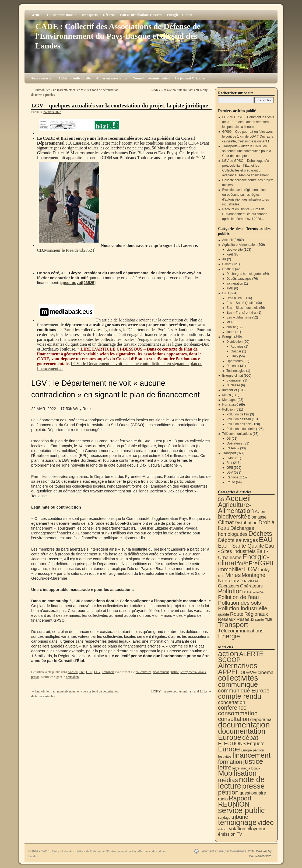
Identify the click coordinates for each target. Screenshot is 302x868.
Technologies (236, 371)
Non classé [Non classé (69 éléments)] (231, 581)
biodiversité (235, 250)
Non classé (230, 405)
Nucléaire (233, 385)
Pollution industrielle (241, 429)
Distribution (234, 342)
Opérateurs (234, 361)
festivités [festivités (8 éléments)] (225, 756)
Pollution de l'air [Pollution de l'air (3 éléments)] (254, 592)
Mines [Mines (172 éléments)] (233, 575)
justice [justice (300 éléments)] (253, 761)
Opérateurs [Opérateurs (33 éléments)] (251, 586)
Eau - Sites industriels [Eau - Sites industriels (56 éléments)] (246, 549)
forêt (230, 254)
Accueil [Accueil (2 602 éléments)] (238, 498)
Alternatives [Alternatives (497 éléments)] (238, 666)
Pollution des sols (239, 424)
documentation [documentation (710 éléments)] (244, 725)
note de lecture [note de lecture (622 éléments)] (241, 783)
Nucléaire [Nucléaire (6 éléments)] (251, 581)
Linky (234, 356)
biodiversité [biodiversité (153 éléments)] (232, 517)
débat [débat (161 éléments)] (250, 738)
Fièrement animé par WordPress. (223, 851)
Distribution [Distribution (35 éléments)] (246, 523)
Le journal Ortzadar (190, 78)
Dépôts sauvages (239, 279)
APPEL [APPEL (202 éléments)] (229, 672)
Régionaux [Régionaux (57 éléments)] (256, 614)
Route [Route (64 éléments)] (237, 614)
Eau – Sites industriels (242, 308)
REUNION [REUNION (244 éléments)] (234, 804)
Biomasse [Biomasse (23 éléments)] (257, 517)
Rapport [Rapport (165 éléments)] (240, 798)
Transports (89, 15)
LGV (97, 672)
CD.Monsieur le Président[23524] (66, 250)
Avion (230, 458)
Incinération (235, 283)
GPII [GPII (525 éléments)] (267, 563)
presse (35, 677)
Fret (82, 672)
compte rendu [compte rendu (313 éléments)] (240, 696)
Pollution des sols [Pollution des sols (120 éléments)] (239, 603)
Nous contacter (42, 78)
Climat (227, 264)
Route (231, 482)
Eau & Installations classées (141, 15)
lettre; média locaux (193, 672)
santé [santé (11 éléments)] (260, 619)
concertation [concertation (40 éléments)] (232, 702)
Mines (227, 395)
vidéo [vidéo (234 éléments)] (266, 822)
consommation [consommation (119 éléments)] (238, 713)
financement (161, 672)
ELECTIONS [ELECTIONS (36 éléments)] (232, 744)
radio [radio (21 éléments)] (223, 799)
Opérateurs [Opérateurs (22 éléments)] (229, 586)
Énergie (228, 337)
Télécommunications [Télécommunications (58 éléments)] (241, 631)
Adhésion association (112, 78)
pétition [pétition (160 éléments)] (228, 792)
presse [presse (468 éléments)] (253, 786)
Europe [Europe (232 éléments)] (229, 749)
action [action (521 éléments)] (228, 653)
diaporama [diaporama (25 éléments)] (261, 720)
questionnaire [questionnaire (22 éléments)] (253, 793)
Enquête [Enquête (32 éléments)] (256, 744)
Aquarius (237, 346)
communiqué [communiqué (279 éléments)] (238, 684)
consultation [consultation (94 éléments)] (234, 719)
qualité (231, 327)
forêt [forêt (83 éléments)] (243, 563)
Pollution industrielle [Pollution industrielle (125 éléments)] (243, 608)
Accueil (36, 15)
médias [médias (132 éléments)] (228, 780)
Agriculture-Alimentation (239, 245)
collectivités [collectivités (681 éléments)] (238, 678)
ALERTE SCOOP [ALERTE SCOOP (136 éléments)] (241, 657)
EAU (226, 293)
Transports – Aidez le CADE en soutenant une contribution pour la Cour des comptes (247, 151)
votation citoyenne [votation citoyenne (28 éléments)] (248, 829)
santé (230, 332)
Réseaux (233, 366)
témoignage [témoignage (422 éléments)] (237, 822)
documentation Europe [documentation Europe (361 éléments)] (242, 734)
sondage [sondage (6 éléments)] (224, 818)
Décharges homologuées (244, 274)
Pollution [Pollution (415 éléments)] (230, 591)
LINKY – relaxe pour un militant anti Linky (181, 90)
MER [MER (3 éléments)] (221, 576)
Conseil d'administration (151, 78)
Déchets (109, 15)
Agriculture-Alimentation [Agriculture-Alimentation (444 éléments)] (236, 508)
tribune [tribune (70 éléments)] (240, 817)
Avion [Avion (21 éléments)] (260, 511)
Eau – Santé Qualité (241, 303)
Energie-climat (233, 376)
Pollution (229, 409)
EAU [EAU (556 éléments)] (266, 540)
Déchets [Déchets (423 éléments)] (260, 533)
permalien (72, 677)
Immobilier (230, 390)
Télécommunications (237, 434)
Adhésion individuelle (74, 78)
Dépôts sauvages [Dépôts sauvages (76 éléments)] (238, 540)
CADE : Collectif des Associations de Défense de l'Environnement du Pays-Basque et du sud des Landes (118, 36)
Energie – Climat (180, 15)
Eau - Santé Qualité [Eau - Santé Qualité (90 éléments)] (241, 546)
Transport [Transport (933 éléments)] (233, 625)
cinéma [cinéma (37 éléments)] (266, 672)
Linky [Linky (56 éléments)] (264, 570)
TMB (230, 288)
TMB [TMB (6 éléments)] (269, 620)
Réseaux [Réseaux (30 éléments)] (227, 619)
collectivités (143, 672)
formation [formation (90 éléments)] (230, 762)
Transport (108, 672)
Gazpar (236, 351)
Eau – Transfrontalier (241, 313)
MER (230, 322)
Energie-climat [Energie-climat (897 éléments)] (244, 560)
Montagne (229, 400)
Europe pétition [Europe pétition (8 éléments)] (252, 750)
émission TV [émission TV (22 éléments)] (230, 834)
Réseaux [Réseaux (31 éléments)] (245, 619)
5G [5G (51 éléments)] (221, 499)
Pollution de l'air (238, 414)
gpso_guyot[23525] (78, 283)
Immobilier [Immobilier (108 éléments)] (231, 569)
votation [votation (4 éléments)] (223, 829)
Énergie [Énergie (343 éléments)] (229, 636)
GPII (89, 672)
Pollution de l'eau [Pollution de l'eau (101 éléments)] (238, 597)
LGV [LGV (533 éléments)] (251, 569)
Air (224, 259)
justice (175, 672)
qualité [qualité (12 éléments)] (224, 614)
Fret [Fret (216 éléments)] (254, 563)
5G (229, 439)
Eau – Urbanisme (239, 317)
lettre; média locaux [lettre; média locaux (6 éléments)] (246, 768)
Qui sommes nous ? (61, 15)
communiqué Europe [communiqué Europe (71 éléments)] (244, 690)
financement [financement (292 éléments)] (251, 755)
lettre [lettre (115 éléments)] (225, 767)
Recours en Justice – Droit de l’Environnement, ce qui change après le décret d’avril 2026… (245, 214)
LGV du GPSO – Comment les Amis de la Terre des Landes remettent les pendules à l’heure (248, 122)
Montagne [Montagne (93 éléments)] (254, 575)
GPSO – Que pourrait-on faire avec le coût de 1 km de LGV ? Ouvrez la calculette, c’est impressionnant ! (248, 136)
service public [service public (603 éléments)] (241, 810)
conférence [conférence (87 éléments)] (232, 708)
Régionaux (234, 477)
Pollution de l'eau (239, 419)
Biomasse (233, 380)
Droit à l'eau (235, 298)
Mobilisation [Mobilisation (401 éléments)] (237, 773)
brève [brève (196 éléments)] (249, 672)
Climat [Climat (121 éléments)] (226, 522)
